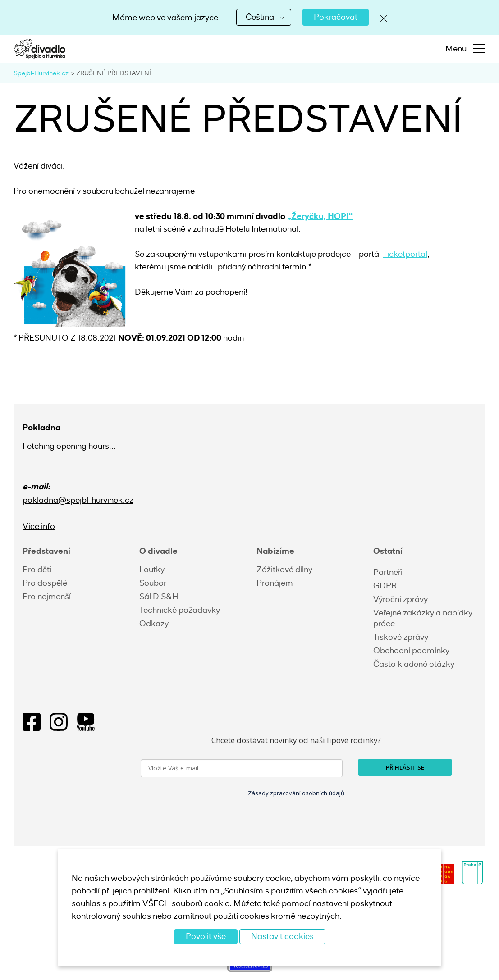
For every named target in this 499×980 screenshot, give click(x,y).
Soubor (153, 583)
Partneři (388, 572)
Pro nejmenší (47, 597)
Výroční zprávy (401, 599)
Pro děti (37, 570)
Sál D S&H (159, 597)
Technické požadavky (180, 610)
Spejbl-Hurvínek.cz (41, 73)
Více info (39, 526)
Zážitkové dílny (284, 570)
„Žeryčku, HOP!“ (320, 216)
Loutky (152, 570)
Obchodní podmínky (411, 651)
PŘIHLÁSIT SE (405, 767)
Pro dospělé (45, 583)
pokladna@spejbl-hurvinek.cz (78, 500)
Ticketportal (405, 254)
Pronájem (275, 583)
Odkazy (154, 624)
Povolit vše (206, 936)
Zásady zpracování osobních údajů (296, 793)
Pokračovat (336, 17)
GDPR (385, 586)
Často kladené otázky (414, 664)
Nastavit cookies (282, 936)
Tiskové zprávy (401, 637)
